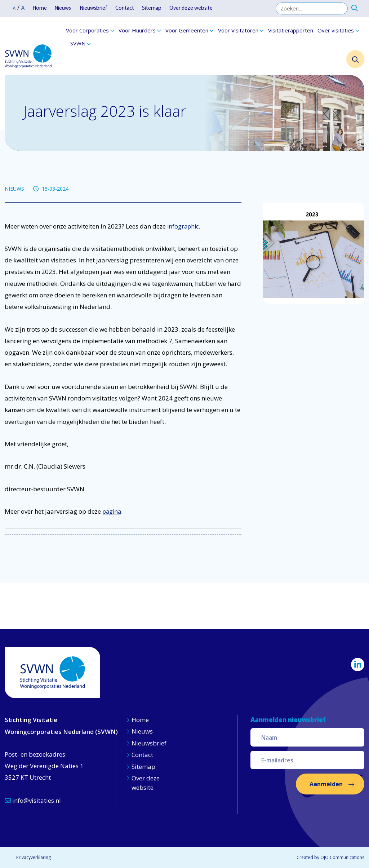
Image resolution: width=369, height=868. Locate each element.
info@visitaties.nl (33, 800)
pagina (112, 511)
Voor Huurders (137, 30)
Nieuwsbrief (94, 8)
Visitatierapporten (291, 30)
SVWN (78, 43)
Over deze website (191, 8)
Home (40, 8)
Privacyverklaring (34, 857)
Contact (125, 8)
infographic (183, 226)
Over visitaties (336, 30)
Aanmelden (326, 784)
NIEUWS (14, 189)
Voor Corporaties (87, 30)
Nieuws (63, 8)
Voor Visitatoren (238, 30)
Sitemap (152, 8)
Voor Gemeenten (187, 30)
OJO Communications (342, 857)
